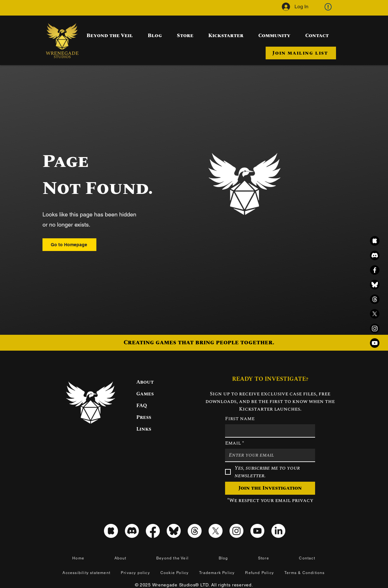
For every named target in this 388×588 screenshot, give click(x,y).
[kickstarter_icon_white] (111, 531)
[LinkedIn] (278, 531)
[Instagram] (375, 328)
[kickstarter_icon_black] (375, 241)
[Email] (268, 455)
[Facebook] (375, 270)
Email (235, 443)
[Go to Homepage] (69, 245)
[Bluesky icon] (174, 531)
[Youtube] (375, 343)
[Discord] (375, 255)
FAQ (142, 406)
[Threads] (375, 299)
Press (144, 417)
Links (144, 429)
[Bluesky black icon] (375, 285)
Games (145, 394)
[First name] (268, 431)
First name (240, 419)
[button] (301, 53)
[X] (375, 314)
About (145, 382)
